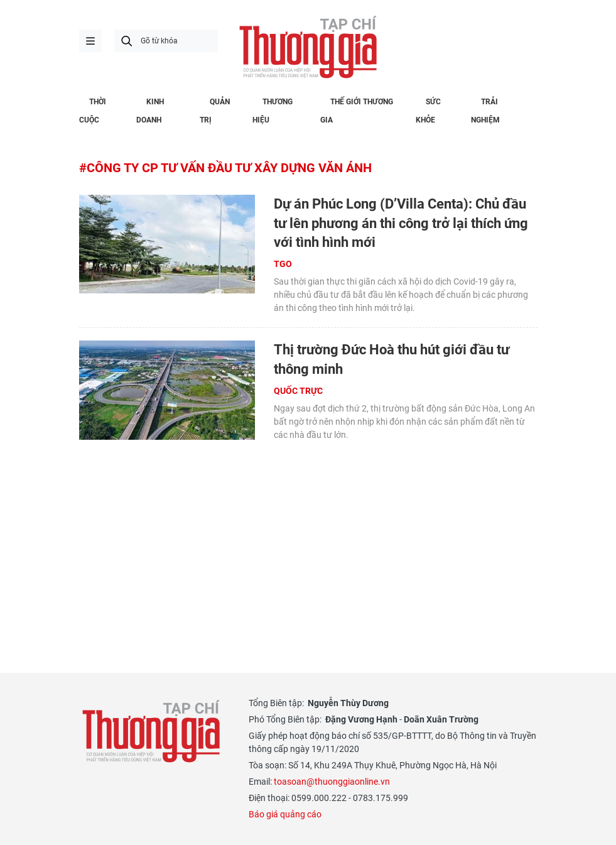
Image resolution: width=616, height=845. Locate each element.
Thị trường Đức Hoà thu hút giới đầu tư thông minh (392, 359)
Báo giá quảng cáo (285, 814)
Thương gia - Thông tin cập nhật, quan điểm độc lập (308, 47)
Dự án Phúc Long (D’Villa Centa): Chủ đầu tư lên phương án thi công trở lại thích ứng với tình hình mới (401, 223)
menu (90, 41)
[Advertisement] (308, 540)
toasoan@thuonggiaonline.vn (332, 782)
